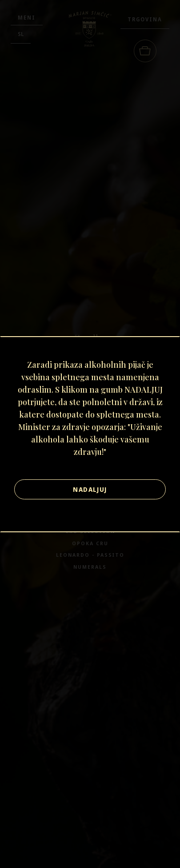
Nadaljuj (90, 489)
